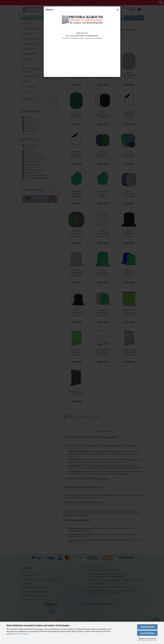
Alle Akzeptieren (147, 627)
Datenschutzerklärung (20, 634)
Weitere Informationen (147, 639)
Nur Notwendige (147, 633)
